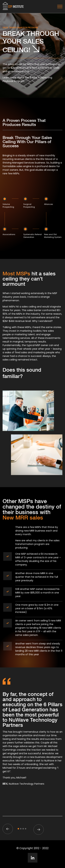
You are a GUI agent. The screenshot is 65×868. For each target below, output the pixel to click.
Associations (9, 234)
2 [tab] (21, 829)
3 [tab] (23, 829)
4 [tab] (26, 829)
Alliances (49, 204)
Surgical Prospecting (29, 206)
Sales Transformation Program (20, 28)
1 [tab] (18, 829)
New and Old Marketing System (53, 236)
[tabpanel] (32, 740)
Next (39, 830)
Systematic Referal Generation (32, 236)
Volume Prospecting (8, 206)
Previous (8, 829)
